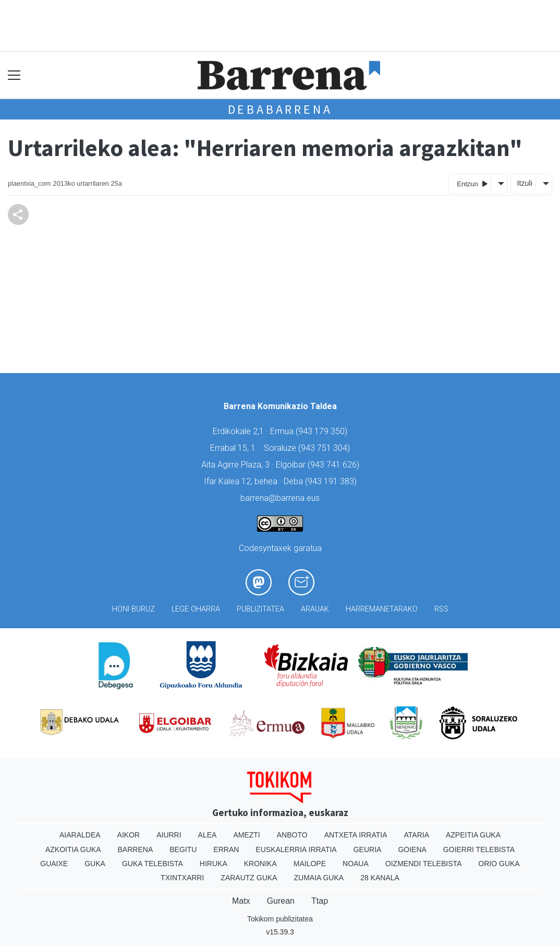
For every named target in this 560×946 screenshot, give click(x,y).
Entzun (472, 183)
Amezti (246, 835)
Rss (441, 609)
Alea (208, 835)
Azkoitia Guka (73, 849)
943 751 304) (325, 448)
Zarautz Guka (249, 878)
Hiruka (214, 864)
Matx (241, 901)
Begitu (183, 849)
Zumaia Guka (319, 878)
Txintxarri (182, 878)
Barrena (136, 849)
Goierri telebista (479, 849)
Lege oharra (196, 609)
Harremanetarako (382, 609)
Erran (226, 849)
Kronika (260, 864)
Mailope (310, 864)
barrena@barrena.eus (280, 498)
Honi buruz (133, 609)
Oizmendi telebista (424, 864)
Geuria (368, 849)
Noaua (356, 864)
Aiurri (169, 835)
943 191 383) (332, 481)
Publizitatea (260, 609)
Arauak (315, 609)
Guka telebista (153, 864)
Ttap (320, 901)
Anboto (292, 835)
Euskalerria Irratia (296, 849)
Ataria (416, 835)
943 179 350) (323, 431)
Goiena (412, 849)
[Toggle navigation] (14, 75)
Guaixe (54, 864)
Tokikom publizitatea (280, 919)
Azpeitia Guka (473, 835)
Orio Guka (499, 864)
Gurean (281, 901)
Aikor (129, 835)
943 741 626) (335, 465)
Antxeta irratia (356, 835)
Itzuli (525, 183)
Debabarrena (280, 109)
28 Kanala (380, 878)
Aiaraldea (80, 835)
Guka (95, 864)
